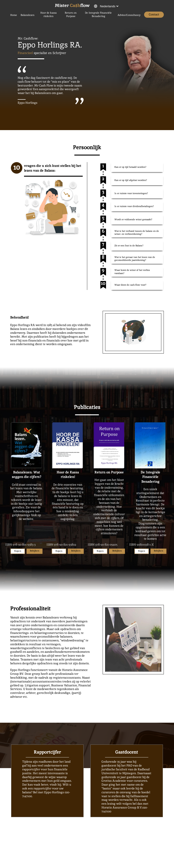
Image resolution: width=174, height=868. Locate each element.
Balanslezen (28, 15)
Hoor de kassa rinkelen (48, 14)
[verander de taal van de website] (109, 6)
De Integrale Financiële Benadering (98, 14)
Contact (154, 14)
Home (14, 15)
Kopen (18, 551)
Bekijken (35, 551)
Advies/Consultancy (129, 15)
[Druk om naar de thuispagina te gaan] (72, 6)
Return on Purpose (71, 14)
